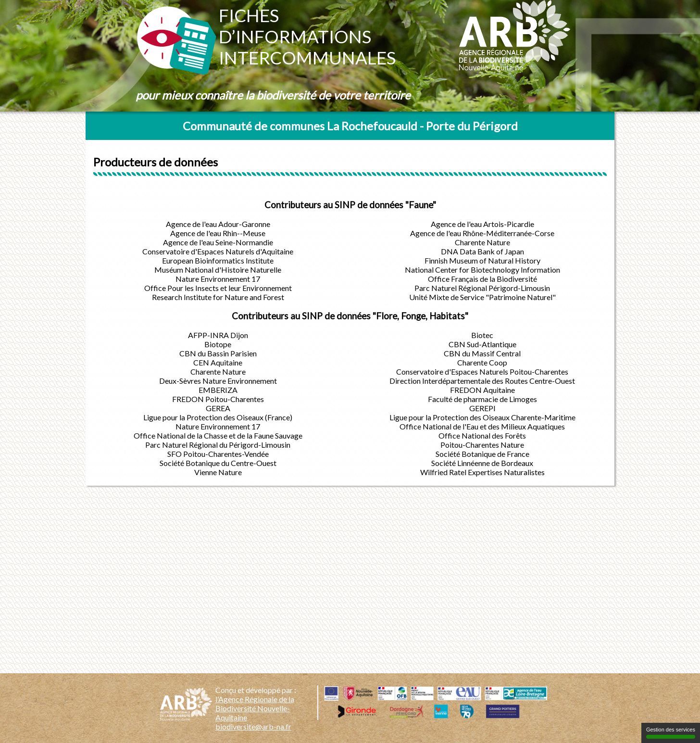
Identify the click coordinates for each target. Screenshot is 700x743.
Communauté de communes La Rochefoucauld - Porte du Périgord (350, 126)
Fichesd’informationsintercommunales (307, 37)
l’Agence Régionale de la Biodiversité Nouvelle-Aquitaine (255, 708)
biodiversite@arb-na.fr (253, 726)
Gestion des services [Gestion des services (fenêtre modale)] (671, 733)
